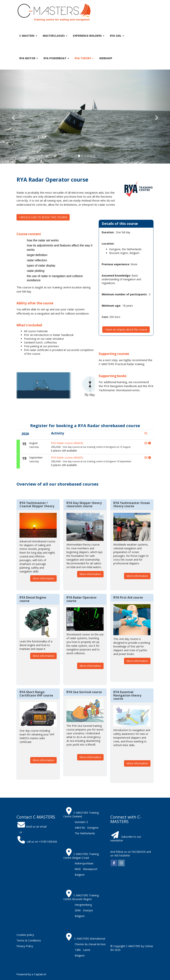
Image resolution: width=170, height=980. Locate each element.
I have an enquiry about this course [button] (126, 329)
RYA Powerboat (56, 58)
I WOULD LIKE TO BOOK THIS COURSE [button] (43, 217)
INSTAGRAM (122, 855)
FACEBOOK (138, 852)
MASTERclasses (55, 36)
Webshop (106, 58)
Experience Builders (89, 36)
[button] (13, 117)
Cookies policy (25, 935)
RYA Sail (117, 36)
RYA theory (84, 58)
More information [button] (43, 578)
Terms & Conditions (29, 940)
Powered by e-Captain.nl (31, 974)
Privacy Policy (25, 946)
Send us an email (32, 827)
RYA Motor (29, 58)
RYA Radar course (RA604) (67, 443)
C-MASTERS (28, 36)
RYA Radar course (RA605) (67, 457)
